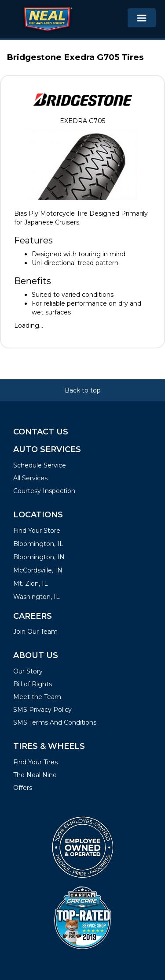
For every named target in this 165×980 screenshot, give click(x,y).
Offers (23, 788)
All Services (30, 478)
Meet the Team (37, 697)
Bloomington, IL (38, 544)
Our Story (28, 671)
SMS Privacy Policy (42, 710)
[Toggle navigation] (142, 18)
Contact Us (41, 432)
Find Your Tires (35, 762)
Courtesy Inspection (44, 491)
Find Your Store (37, 531)
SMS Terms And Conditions (55, 722)
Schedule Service (40, 465)
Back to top (83, 390)
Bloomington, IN (39, 557)
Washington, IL (37, 597)
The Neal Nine (35, 775)
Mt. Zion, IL (31, 584)
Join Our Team (35, 632)
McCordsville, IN (38, 570)
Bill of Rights (33, 684)
